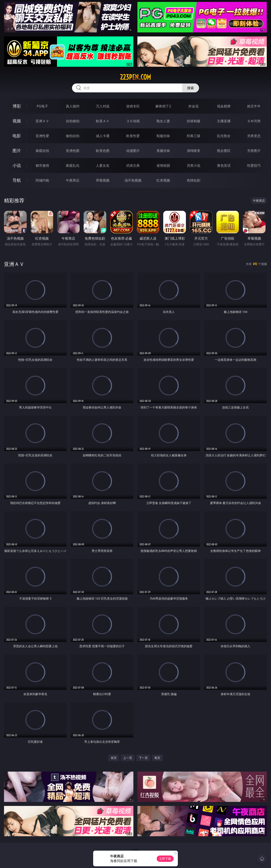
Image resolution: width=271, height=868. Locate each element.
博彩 (17, 106)
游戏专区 (133, 106)
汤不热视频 (133, 180)
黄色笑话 (224, 165)
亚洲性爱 (42, 136)
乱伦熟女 (224, 136)
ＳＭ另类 (254, 121)
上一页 (128, 758)
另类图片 (254, 151)
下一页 (143, 758)
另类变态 (254, 136)
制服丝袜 (163, 136)
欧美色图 (103, 151)
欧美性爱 (133, 136)
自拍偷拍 (73, 121)
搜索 (191, 88)
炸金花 (194, 106)
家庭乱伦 (73, 165)
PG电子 (42, 106)
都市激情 (42, 165)
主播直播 (224, 121)
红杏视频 (163, 180)
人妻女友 (103, 165)
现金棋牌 (224, 106)
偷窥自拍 (42, 151)
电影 (17, 136)
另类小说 (194, 165)
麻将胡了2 (163, 106)
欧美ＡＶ (103, 121)
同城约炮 (42, 180)
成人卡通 (103, 136)
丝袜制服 (194, 121)
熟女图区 (224, 151)
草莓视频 (103, 180)
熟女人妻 (163, 121)
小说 (17, 165)
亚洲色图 (73, 151)
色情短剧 (194, 180)
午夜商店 (73, 180)
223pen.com (135, 77)
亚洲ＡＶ (42, 121)
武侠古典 (133, 165)
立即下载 (165, 859)
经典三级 (194, 136)
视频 (17, 121)
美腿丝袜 (163, 151)
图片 (17, 151)
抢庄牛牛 (254, 106)
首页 (114, 758)
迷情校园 (163, 165)
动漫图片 (133, 151)
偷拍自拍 (73, 136)
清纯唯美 (194, 151)
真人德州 (73, 106)
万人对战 (103, 106)
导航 (17, 180)
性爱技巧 (254, 165)
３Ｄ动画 (133, 121)
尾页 (157, 758)
